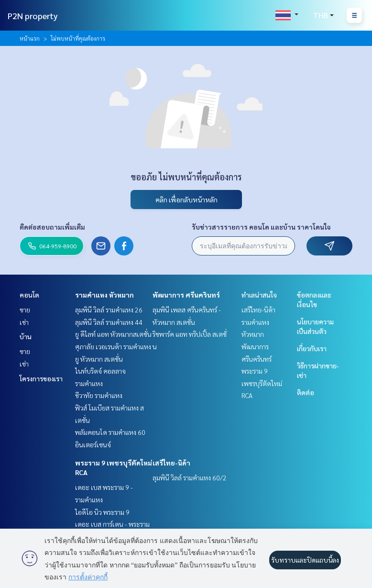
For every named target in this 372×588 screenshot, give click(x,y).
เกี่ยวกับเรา (312, 348)
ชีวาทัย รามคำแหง (99, 395)
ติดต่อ (306, 392)
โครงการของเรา (41, 378)
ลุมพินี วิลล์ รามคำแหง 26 (109, 310)
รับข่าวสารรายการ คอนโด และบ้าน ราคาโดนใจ (261, 227)
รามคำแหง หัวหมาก (104, 295)
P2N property (33, 16)
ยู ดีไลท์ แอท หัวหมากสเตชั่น (113, 334)
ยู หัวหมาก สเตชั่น (99, 359)
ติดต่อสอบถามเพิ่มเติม (52, 227)
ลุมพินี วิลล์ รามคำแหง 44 (109, 322)
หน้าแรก (30, 38)
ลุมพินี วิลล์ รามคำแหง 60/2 (190, 477)
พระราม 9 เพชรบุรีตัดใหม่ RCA (262, 383)
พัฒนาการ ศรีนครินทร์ (186, 295)
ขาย (25, 310)
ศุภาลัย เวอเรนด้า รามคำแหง (113, 346)
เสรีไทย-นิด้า (171, 463)
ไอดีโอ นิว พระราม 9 (102, 512)
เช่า (24, 322)
